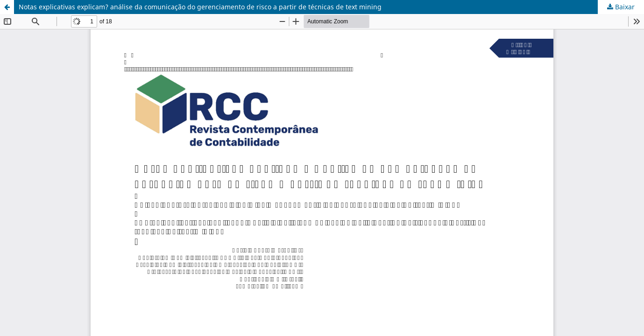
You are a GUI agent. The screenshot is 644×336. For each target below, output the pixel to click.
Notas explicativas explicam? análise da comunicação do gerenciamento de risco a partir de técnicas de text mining (200, 7)
